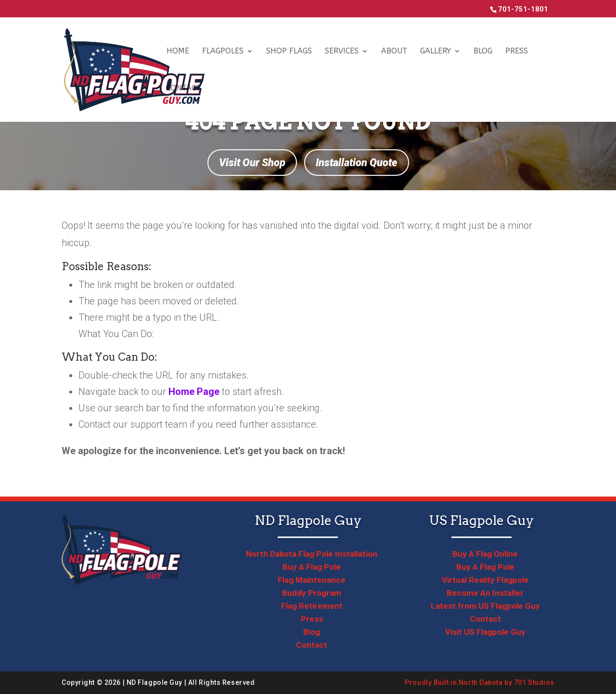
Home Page (194, 392)
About (394, 52)
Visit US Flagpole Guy (485, 632)
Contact (184, 89)
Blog (483, 52)
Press (517, 52)
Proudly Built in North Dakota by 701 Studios (480, 682)
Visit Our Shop (252, 163)
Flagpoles (223, 52)
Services (342, 52)
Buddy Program (312, 593)
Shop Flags (289, 52)
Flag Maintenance (312, 580)
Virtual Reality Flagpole (485, 580)
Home (178, 52)
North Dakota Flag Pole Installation (312, 554)
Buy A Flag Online (485, 554)
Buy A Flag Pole (312, 567)
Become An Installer (485, 593)
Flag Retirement (312, 606)
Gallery (436, 52)
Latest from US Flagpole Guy (485, 606)
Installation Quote (357, 163)
